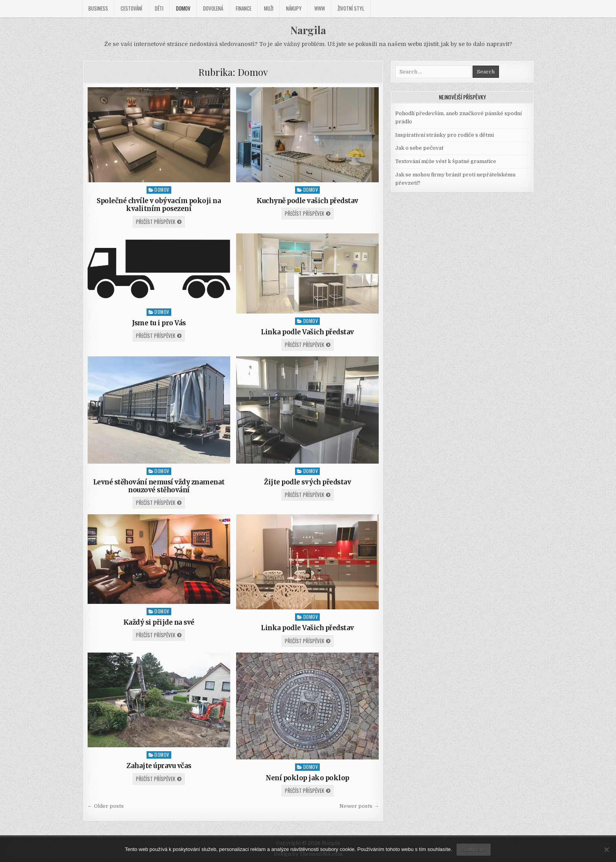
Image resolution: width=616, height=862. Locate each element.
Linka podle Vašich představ (307, 332)
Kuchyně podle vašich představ (307, 201)
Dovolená (213, 8)
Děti (159, 8)
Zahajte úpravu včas (159, 766)
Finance (244, 8)
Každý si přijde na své (159, 622)
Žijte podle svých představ (307, 482)
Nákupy (294, 8)
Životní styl (351, 8)
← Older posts (106, 806)
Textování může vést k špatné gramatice (446, 161)
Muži (269, 8)
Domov (183, 8)
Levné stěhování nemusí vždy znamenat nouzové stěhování (159, 486)
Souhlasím (474, 849)
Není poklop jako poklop (307, 778)
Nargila (308, 30)
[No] (606, 849)
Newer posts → (359, 806)
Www (320, 8)
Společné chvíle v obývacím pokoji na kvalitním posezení (159, 205)
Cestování (131, 8)
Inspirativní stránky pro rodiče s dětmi (445, 135)
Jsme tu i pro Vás (159, 323)
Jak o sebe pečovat (419, 148)
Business (98, 8)
